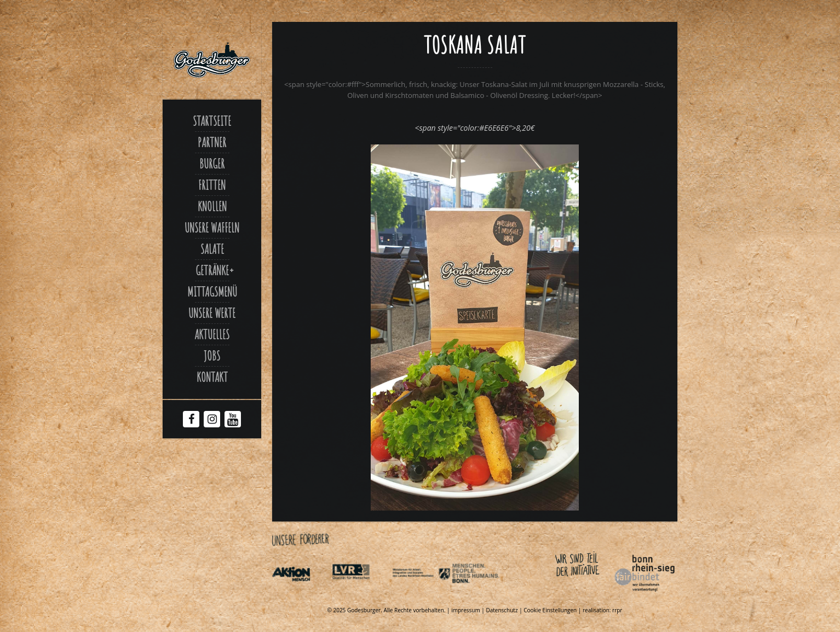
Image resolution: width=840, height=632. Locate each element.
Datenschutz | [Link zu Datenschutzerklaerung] (505, 610)
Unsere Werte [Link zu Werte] (212, 313)
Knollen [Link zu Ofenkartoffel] (212, 206)
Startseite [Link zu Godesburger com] (212, 121)
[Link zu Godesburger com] (212, 60)
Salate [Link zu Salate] (212, 249)
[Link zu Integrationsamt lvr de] (361, 594)
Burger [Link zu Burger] (212, 164)
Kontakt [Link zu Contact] (212, 377)
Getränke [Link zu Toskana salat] (212, 270)
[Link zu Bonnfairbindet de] (594, 594)
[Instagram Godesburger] (212, 420)
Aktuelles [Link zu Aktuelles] (212, 334)
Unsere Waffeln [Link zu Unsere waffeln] (212, 228)
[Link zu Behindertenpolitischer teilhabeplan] (481, 594)
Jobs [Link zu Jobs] (212, 356)
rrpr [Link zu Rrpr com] (617, 610)
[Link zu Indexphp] (421, 594)
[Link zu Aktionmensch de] (301, 594)
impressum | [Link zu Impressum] (468, 610)
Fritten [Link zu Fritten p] (212, 185)
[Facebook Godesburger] (191, 420)
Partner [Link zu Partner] (212, 142)
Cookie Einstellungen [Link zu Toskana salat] (550, 610)
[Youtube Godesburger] (233, 421)
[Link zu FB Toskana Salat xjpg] (475, 508)
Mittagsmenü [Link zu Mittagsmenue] (212, 292)
